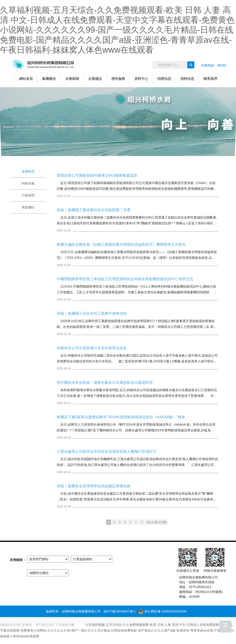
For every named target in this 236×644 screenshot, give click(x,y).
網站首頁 (26, 79)
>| (142, 522)
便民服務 (118, 79)
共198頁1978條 (157, 522)
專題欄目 (28, 207)
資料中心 (141, 79)
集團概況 (49, 79)
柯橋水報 (28, 183)
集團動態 (28, 171)
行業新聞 (28, 195)
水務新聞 (72, 79)
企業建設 (95, 79)
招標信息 (164, 79)
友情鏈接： (18, 560)
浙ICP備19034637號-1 (120, 611)
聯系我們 (210, 79)
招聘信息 (187, 79)
